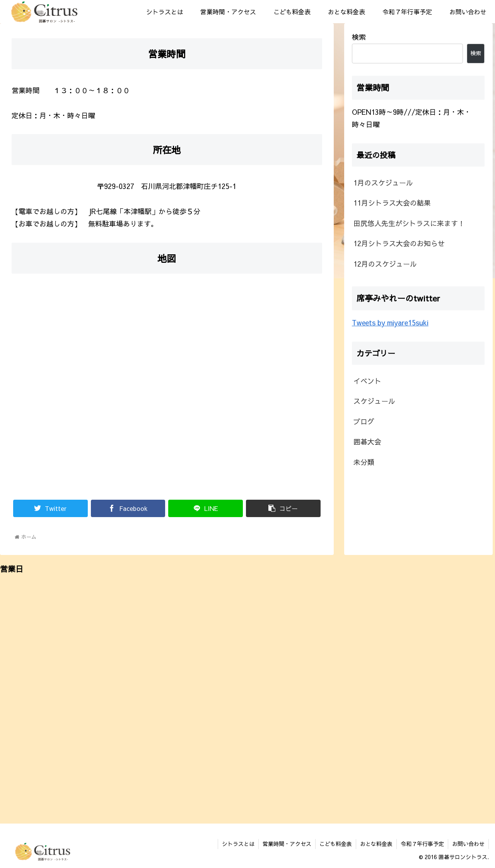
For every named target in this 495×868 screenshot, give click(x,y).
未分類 (364, 462)
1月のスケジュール (383, 183)
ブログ (364, 421)
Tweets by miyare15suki (390, 323)
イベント (367, 381)
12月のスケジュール (385, 264)
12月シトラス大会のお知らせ (399, 243)
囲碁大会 (367, 442)
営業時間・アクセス (287, 844)
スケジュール (374, 401)
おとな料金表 (376, 844)
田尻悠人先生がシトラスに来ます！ (409, 223)
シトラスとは (238, 844)
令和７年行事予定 (422, 844)
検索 (359, 37)
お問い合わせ (468, 844)
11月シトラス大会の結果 (392, 203)
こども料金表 (336, 844)
